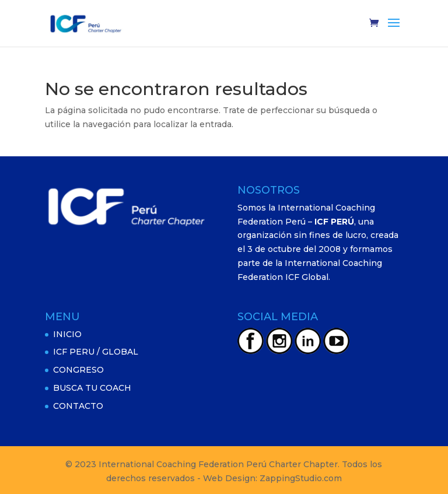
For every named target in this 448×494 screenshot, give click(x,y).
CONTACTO (78, 406)
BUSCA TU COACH (92, 388)
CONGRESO (78, 370)
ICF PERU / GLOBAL (96, 352)
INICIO (67, 334)
